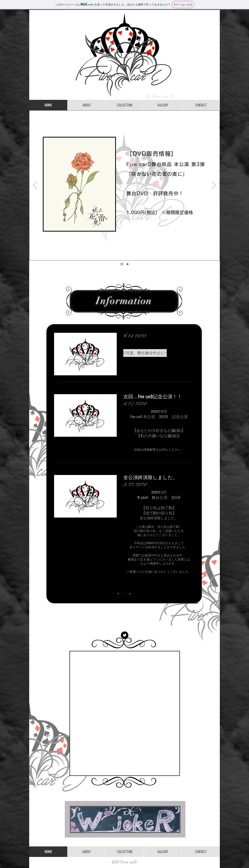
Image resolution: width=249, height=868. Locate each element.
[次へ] (214, 185)
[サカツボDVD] (122, 264)
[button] (145, 353)
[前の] (35, 185)
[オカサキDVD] (128, 264)
